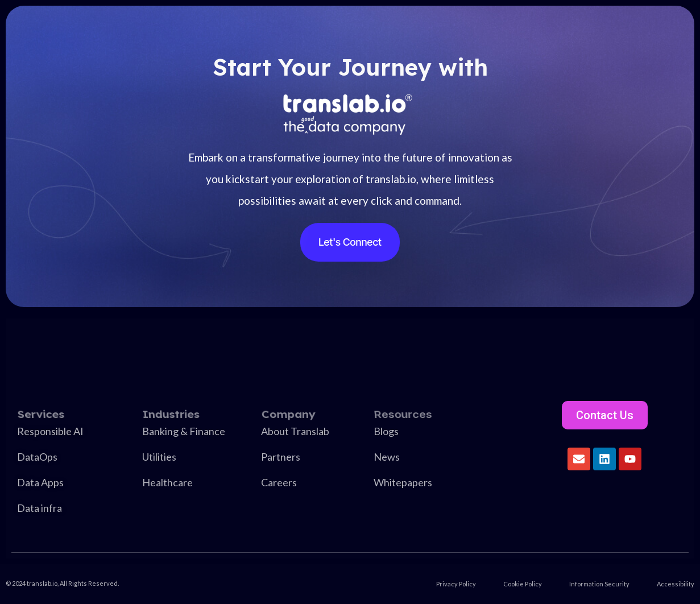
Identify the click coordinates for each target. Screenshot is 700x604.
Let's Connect (350, 242)
